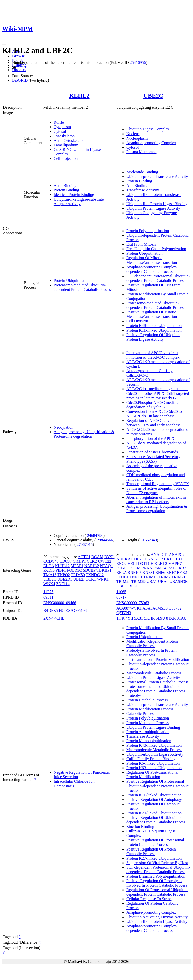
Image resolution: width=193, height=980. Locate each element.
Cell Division (137, 321)
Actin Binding (65, 186)
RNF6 (160, 573)
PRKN (147, 568)
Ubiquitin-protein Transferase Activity (157, 177)
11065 (121, 592)
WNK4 (49, 584)
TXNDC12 (95, 575)
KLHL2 (79, 96)
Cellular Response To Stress (149, 899)
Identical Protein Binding (74, 195)
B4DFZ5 (51, 610)
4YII (129, 618)
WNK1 (103, 579)
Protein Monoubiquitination (149, 741)
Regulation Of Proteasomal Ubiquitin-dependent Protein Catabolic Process (157, 892)
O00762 (175, 608)
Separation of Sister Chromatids (152, 452)
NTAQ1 (106, 566)
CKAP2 (151, 559)
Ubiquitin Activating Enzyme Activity (157, 917)
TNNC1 (136, 577)
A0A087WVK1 (129, 608)
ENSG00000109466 (60, 603)
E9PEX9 (66, 610)
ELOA (49, 566)
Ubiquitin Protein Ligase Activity (153, 208)
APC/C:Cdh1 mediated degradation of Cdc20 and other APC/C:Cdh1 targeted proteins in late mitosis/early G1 (158, 393)
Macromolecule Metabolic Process (154, 750)
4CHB (59, 618)
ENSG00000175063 (133, 603)
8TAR (171, 618)
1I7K (120, 618)
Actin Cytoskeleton (69, 140)
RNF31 (148, 573)
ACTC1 (84, 557)
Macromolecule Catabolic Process (154, 673)
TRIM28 (123, 582)
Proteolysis (135, 696)
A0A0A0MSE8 (155, 608)
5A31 (139, 618)
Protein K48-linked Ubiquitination (154, 326)
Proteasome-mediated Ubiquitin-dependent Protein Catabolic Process (83, 287)
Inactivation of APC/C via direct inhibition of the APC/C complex (153, 355)
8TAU (182, 618)
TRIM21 (178, 577)
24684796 (95, 535)
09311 (48, 597)
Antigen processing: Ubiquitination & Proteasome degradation (84, 434)
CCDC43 (51, 561)
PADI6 (49, 570)
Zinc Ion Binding (140, 827)
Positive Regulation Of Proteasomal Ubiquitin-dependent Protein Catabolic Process (158, 786)
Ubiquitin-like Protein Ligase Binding (157, 204)
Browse (18, 56)
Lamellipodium (66, 145)
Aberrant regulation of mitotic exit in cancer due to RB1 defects (156, 500)
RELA (122, 573)
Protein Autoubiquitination (148, 732)
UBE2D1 (65, 579)
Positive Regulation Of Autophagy (154, 799)
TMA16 (50, 575)
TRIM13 (151, 577)
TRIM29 (138, 582)
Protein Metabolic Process (148, 723)
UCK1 (91, 579)
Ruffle (59, 122)
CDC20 (138, 559)
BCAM (97, 557)
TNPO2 (64, 575)
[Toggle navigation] (4, 44)
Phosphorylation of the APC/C (151, 439)
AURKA (123, 559)
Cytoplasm (62, 127)
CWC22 (105, 561)
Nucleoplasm (137, 138)
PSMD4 (160, 568)
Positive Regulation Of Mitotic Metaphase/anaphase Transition (152, 314)
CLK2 (92, 561)
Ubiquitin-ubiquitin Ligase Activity (155, 754)
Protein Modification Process (150, 709)
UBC (120, 586)
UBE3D (132, 586)
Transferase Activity (143, 190)
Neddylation (63, 427)
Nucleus (133, 134)
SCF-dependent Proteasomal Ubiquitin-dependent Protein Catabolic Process (158, 278)
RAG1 (173, 568)
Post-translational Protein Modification (158, 659)
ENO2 (122, 564)
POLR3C (75, 570)
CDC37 (65, 561)
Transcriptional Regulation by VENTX (158, 484)
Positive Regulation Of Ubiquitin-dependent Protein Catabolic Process (156, 820)
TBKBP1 (104, 570)
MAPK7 (175, 564)
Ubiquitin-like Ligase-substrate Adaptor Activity (79, 201)
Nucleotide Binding (142, 172)
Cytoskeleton (64, 136)
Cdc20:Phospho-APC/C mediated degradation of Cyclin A (154, 405)
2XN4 (48, 618)
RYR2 (182, 573)
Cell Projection (66, 158)
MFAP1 (77, 566)
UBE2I (79, 579)
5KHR (150, 618)
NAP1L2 (92, 566)
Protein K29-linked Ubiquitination (154, 813)
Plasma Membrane (141, 152)
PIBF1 (61, 570)
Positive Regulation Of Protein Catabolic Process (151, 851)
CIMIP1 (79, 561)
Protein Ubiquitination (72, 280)
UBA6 (163, 582)
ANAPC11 (159, 554)
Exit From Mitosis (141, 244)
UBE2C (153, 96)
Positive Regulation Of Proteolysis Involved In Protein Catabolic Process (157, 883)
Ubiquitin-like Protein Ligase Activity (157, 921)
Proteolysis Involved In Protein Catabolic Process (152, 653)
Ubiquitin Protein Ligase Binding (153, 727)
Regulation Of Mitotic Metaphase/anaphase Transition (152, 260)
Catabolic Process (141, 714)
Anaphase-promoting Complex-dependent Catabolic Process (152, 269)
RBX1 (184, 568)
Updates (19, 70)
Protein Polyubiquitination (148, 231)
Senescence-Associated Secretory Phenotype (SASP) (153, 459)
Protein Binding (66, 190)
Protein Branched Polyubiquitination (156, 876)
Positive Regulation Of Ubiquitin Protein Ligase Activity (153, 337)
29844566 (105, 540)
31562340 (149, 540)
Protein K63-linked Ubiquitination (154, 768)
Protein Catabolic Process (147, 700)
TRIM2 (165, 577)
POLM (135, 568)
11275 (48, 592)
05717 (121, 597)
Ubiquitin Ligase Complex (148, 129)
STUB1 (123, 577)
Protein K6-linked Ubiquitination (153, 763)
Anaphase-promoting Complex (151, 143)
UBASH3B (179, 582)
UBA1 (152, 582)
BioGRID (20, 80)
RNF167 (135, 573)
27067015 (85, 544)
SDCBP (89, 570)
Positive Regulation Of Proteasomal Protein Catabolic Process (155, 842)
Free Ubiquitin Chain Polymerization (156, 249)
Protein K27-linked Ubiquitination (154, 858)
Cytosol (60, 131)
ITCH (149, 564)
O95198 (80, 610)
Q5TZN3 (124, 613)
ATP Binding (137, 186)
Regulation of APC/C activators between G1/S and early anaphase (154, 423)
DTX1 (178, 559)
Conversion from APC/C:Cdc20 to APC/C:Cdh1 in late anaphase (154, 414)
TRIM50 (78, 575)
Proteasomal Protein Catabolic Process (158, 682)
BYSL (109, 557)
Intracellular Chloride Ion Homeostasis (74, 784)
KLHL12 (62, 566)
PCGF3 (122, 568)
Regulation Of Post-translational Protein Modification (152, 775)
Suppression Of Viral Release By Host (157, 863)
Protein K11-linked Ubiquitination (154, 330)
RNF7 (171, 573)
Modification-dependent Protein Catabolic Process (152, 644)
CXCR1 (165, 559)
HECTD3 (135, 564)
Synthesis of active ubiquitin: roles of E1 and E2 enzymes (157, 491)
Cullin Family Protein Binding (151, 759)
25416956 (138, 63)
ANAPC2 (177, 554)
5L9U (160, 618)
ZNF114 (63, 584)
